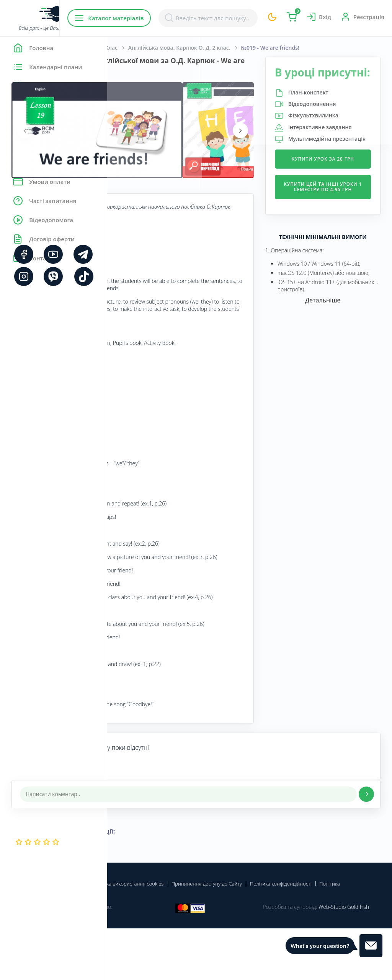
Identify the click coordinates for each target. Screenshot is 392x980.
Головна (130, 48)
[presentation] (132, 130)
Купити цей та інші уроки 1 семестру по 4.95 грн (341, 245)
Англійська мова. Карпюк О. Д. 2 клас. (287, 48)
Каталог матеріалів (156, 18)
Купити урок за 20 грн (341, 209)
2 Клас (216, 48)
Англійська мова (175, 48)
